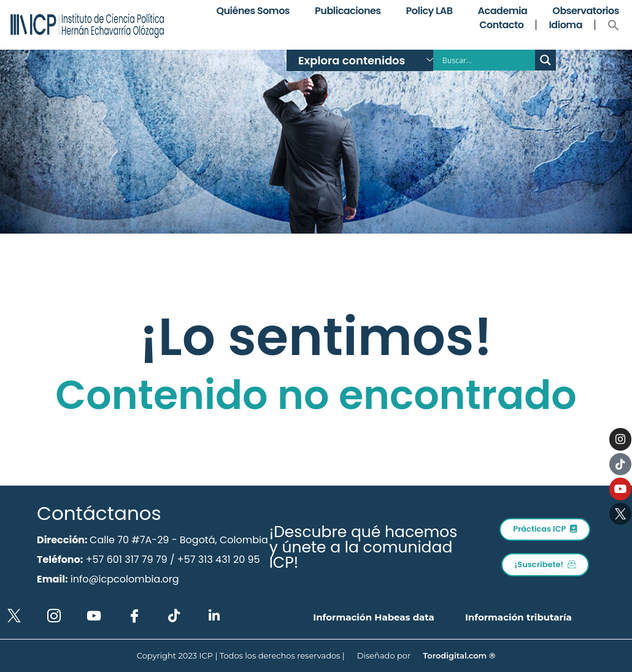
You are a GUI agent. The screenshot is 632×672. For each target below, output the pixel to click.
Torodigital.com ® (459, 655)
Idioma (565, 25)
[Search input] (487, 60)
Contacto (501, 25)
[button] (614, 25)
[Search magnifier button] (545, 60)
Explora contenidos (366, 60)
